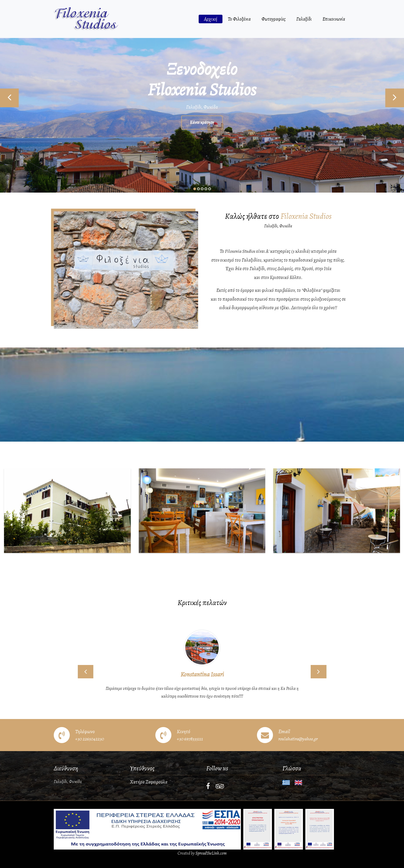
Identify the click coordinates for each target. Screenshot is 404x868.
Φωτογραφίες (274, 19)
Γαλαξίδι (304, 19)
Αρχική (211, 19)
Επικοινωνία (334, 19)
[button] (86, 672)
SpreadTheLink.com (211, 853)
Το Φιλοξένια (239, 19)
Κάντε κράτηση (202, 123)
